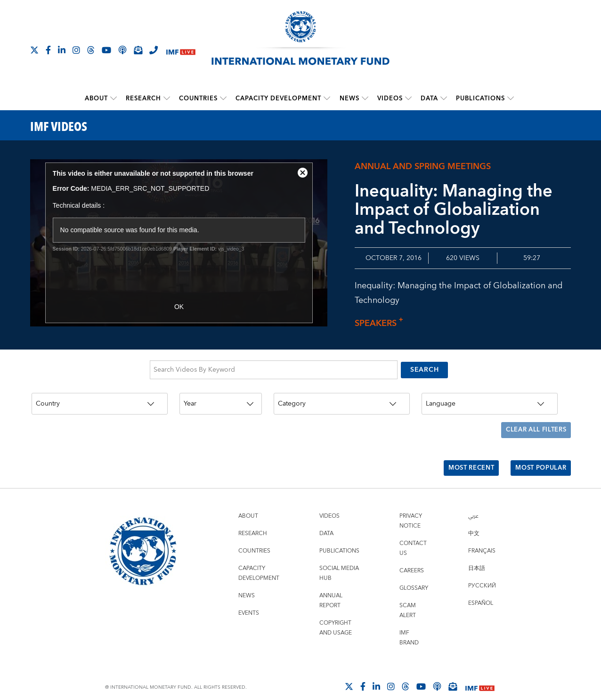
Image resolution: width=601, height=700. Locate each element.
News (349, 98)
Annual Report (331, 587)
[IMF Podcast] (122, 50)
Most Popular (538, 457)
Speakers (382, 323)
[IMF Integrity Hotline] (154, 50)
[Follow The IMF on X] (34, 50)
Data (429, 98)
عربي (473, 503)
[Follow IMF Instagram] (76, 50)
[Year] (220, 401)
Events (249, 600)
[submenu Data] (443, 98)
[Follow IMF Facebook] (48, 50)
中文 (474, 520)
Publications (480, 98)
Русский (482, 573)
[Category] (342, 401)
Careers (412, 558)
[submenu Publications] (510, 98)
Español (481, 590)
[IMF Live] (181, 51)
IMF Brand (409, 625)
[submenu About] (114, 98)
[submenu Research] (167, 98)
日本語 (477, 555)
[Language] (490, 401)
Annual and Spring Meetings (423, 167)
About (96, 98)
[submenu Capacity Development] (327, 98)
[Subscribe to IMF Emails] (138, 50)
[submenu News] (365, 98)
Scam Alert (408, 597)
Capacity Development (278, 98)
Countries (198, 98)
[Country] (100, 401)
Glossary (414, 575)
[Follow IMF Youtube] (106, 50)
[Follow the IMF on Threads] (91, 50)
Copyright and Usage (336, 615)
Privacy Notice (411, 508)
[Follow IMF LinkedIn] (62, 50)
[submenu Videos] (408, 98)
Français (482, 538)
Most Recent (463, 457)
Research (143, 98)
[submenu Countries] (223, 98)
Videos (390, 98)
